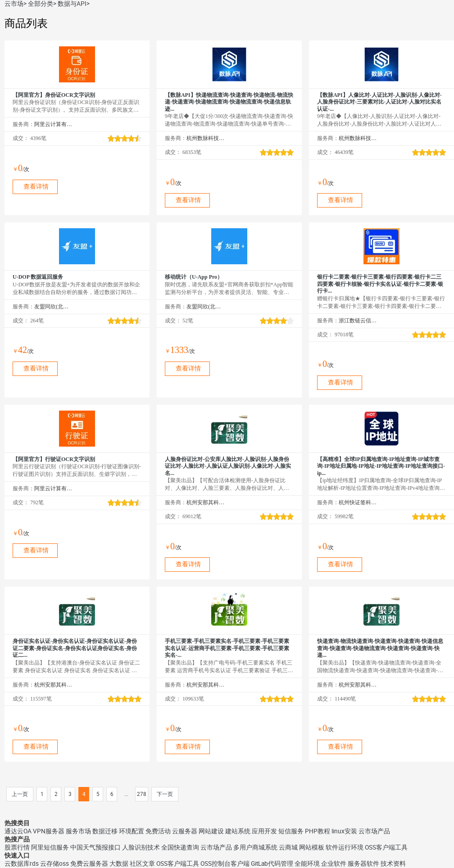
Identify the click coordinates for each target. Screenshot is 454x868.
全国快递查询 (180, 847)
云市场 (14, 4)
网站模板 (312, 847)
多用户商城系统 (255, 847)
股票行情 (17, 847)
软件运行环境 (345, 847)
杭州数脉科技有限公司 (206, 138)
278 (142, 794)
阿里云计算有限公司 (53, 124)
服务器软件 (363, 863)
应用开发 (264, 831)
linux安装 (344, 831)
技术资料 (393, 863)
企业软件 (334, 863)
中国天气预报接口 (95, 847)
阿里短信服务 (50, 847)
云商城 (288, 847)
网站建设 (211, 831)
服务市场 (78, 831)
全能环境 (307, 863)
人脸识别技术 (141, 847)
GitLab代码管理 (272, 863)
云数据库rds (22, 863)
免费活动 (158, 831)
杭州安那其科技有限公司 (206, 502)
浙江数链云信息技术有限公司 (358, 321)
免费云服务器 (89, 863)
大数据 (119, 863)
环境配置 (132, 831)
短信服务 (291, 831)
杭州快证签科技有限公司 (358, 502)
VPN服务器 (49, 831)
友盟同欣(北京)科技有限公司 (53, 307)
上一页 (20, 794)
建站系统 (238, 831)
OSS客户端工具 (386, 847)
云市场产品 (374, 831)
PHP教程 (318, 831)
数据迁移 (105, 831)
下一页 (165, 794)
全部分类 (41, 4)
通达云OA (18, 831)
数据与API (72, 4)
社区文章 (142, 863)
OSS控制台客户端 (225, 863)
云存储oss (54, 863)
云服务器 (185, 831)
